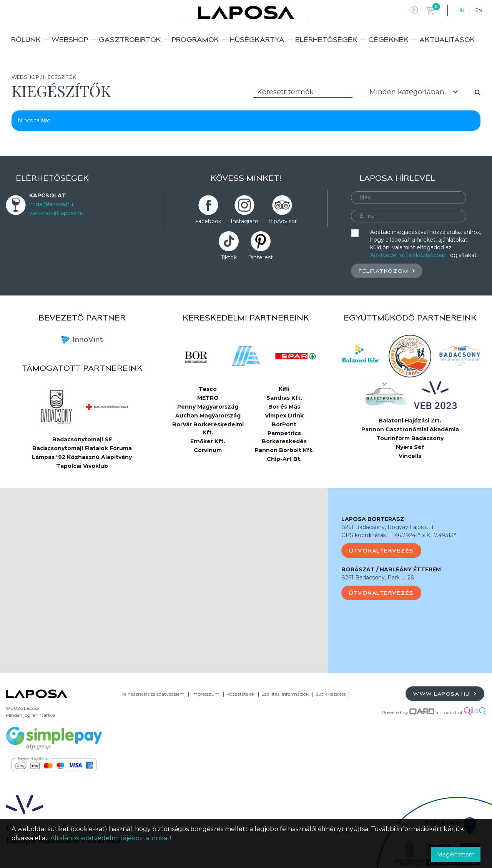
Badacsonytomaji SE (82, 439)
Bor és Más (284, 407)
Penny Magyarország (208, 407)
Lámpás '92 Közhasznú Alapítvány (82, 457)
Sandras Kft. (284, 398)
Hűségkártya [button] (257, 39)
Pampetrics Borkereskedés (284, 437)
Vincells (410, 456)
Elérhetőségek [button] (326, 39)
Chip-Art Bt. (284, 459)
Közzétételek (240, 694)
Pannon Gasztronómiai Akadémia (410, 429)
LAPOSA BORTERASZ (373, 519)
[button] (164, 573)
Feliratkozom (387, 271)
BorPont (284, 424)
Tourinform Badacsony (410, 438)
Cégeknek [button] (388, 39)
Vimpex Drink (284, 416)
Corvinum (208, 450)
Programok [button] (195, 39)
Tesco (208, 389)
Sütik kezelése (331, 694)
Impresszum (205, 694)
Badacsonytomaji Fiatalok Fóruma (82, 448)
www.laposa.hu (445, 694)
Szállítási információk (285, 694)
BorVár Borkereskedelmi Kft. (208, 428)
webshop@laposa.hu (57, 213)
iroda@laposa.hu (51, 204)
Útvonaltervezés (381, 551)
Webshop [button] (70, 39)
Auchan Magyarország (208, 416)
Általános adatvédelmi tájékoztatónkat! (111, 838)
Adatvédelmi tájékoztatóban (408, 255)
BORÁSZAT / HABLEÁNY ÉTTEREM (391, 569)
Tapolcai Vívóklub (82, 466)
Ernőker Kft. (208, 441)
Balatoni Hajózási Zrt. (410, 421)
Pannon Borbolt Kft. (284, 450)
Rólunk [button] (26, 39)
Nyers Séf (410, 447)
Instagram (244, 221)
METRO (208, 398)
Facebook (208, 221)
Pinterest (260, 257)
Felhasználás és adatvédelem (153, 694)
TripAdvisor (282, 221)
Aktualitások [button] (447, 39)
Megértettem (456, 855)
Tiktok (229, 257)
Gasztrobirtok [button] (130, 39)
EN (479, 10)
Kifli (284, 389)
